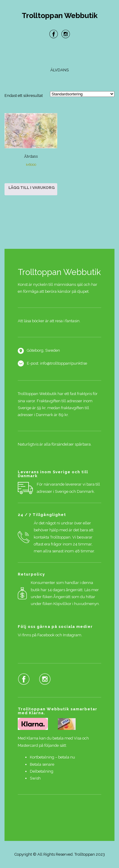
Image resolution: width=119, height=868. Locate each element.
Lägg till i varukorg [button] (31, 188)
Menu (60, 54)
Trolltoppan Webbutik (60, 16)
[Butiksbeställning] (82, 94)
